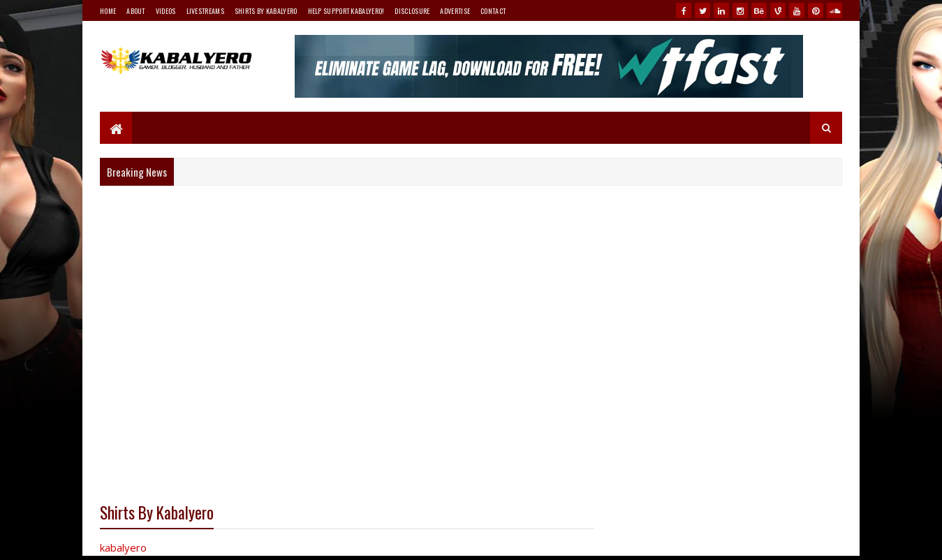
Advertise (455, 11)
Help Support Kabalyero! (346, 11)
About (136, 11)
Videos (166, 11)
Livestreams (205, 11)
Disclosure (412, 11)
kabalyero (123, 547)
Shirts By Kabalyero (266, 11)
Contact (493, 11)
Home (108, 11)
